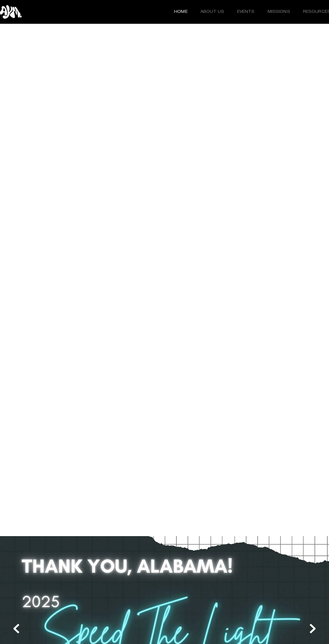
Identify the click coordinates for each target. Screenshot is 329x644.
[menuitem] (181, 12)
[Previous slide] (16, 629)
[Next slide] (313, 629)
